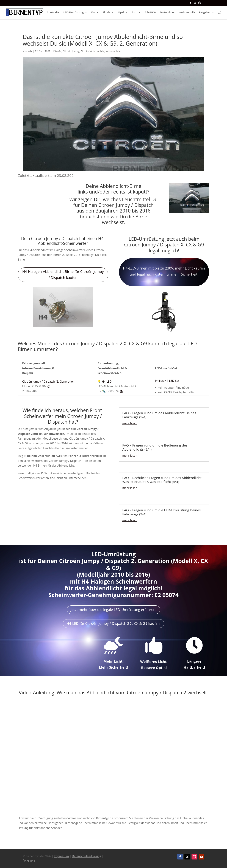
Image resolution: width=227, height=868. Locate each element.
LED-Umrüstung (73, 13)
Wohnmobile (187, 13)
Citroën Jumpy (71, 51)
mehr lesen (130, 423)
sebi (30, 51)
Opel (121, 13)
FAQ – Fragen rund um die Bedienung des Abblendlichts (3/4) (155, 447)
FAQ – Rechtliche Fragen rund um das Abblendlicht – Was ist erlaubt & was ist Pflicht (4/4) (163, 480)
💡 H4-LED (105, 382)
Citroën (57, 51)
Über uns (29, 861)
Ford (134, 13)
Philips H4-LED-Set (167, 381)
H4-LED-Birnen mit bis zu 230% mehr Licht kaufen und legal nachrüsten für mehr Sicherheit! (164, 271)
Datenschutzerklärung (87, 856)
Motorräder (167, 13)
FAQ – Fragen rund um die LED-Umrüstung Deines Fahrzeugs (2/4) (162, 512)
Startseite (53, 13)
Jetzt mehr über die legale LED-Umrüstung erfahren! (113, 610)
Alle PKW (150, 13)
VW (93, 13)
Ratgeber (205, 13)
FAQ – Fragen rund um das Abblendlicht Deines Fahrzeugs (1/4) (159, 415)
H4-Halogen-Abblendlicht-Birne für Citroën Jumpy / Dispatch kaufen (63, 275)
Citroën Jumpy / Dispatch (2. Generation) (49, 382)
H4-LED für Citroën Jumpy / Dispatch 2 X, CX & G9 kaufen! (114, 623)
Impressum (61, 856)
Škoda (107, 13)
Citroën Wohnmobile (92, 51)
